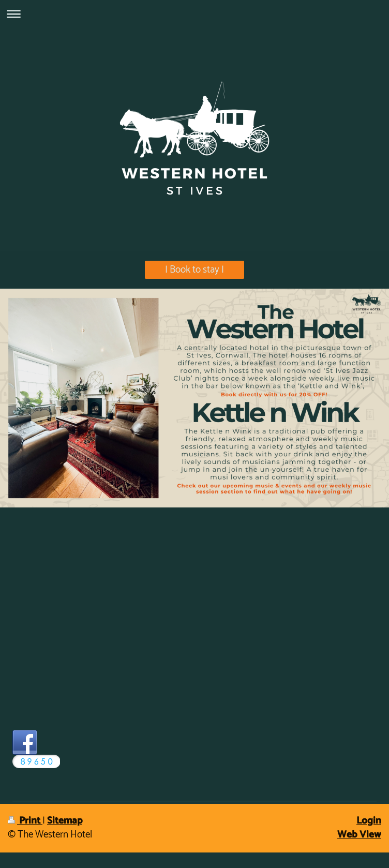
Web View (359, 835)
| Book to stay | (194, 270)
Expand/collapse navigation (194, 14)
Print (25, 821)
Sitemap (65, 821)
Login (369, 821)
